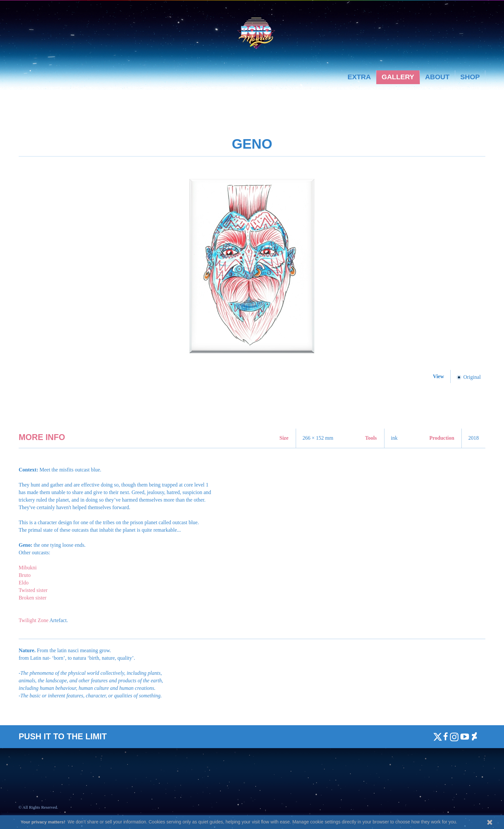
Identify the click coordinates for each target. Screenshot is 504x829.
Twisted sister (33, 590)
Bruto (25, 575)
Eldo (24, 583)
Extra (359, 77)
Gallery (398, 77)
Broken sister (33, 598)
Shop (470, 77)
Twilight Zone (34, 620)
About (437, 77)
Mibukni (28, 568)
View (439, 376)
